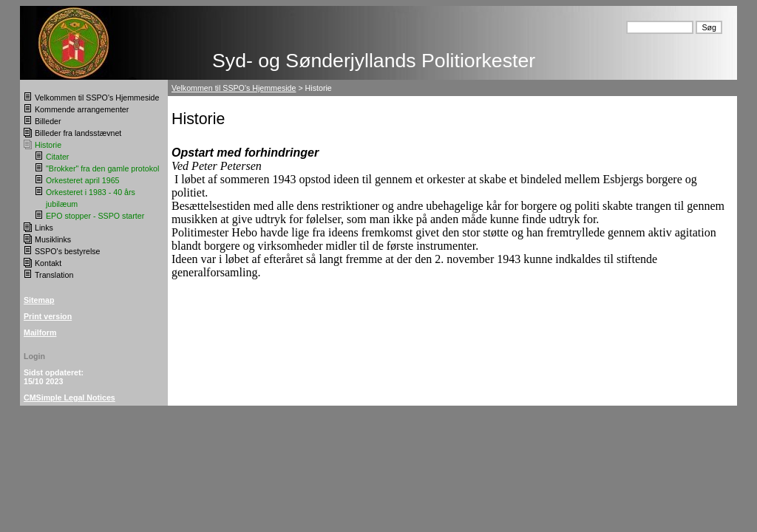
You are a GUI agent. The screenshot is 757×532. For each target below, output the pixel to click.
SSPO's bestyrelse (68, 251)
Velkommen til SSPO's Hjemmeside (97, 98)
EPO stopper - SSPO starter (95, 216)
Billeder (48, 121)
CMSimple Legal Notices (69, 398)
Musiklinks (53, 239)
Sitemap (39, 300)
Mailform (40, 332)
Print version (48, 316)
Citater (57, 157)
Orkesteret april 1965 (83, 180)
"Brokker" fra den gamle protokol (102, 168)
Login (34, 356)
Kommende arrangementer (82, 109)
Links (44, 228)
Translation (54, 275)
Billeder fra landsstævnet (78, 133)
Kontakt (48, 263)
